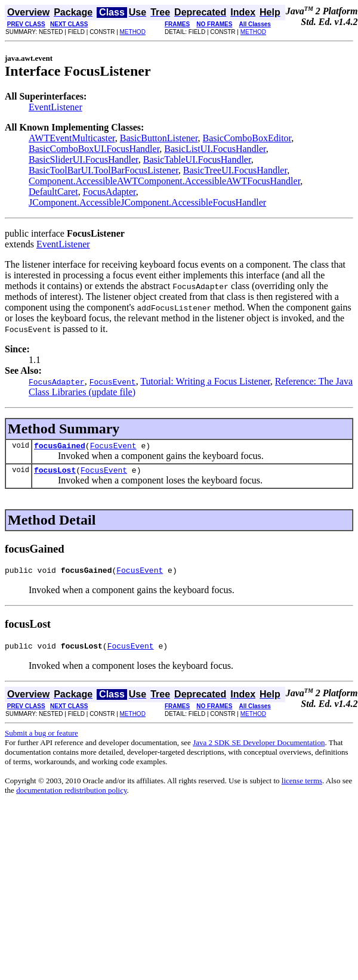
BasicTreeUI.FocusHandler (235, 170)
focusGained (60, 447)
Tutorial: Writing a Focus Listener (205, 381)
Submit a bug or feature (41, 740)
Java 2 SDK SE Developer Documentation (259, 750)
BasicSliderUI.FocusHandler (84, 159)
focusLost (55, 473)
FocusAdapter (109, 192)
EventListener (55, 107)
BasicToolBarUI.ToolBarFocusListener (104, 170)
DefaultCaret (53, 192)
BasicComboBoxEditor (247, 138)
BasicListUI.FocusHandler (215, 149)
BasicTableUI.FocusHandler (197, 159)
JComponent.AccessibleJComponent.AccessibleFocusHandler (147, 202)
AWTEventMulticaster (72, 138)
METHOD (133, 32)
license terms (302, 788)
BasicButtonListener (159, 138)
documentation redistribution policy (71, 797)
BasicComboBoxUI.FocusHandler (94, 149)
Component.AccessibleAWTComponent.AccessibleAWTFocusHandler (164, 181)
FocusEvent (113, 447)
